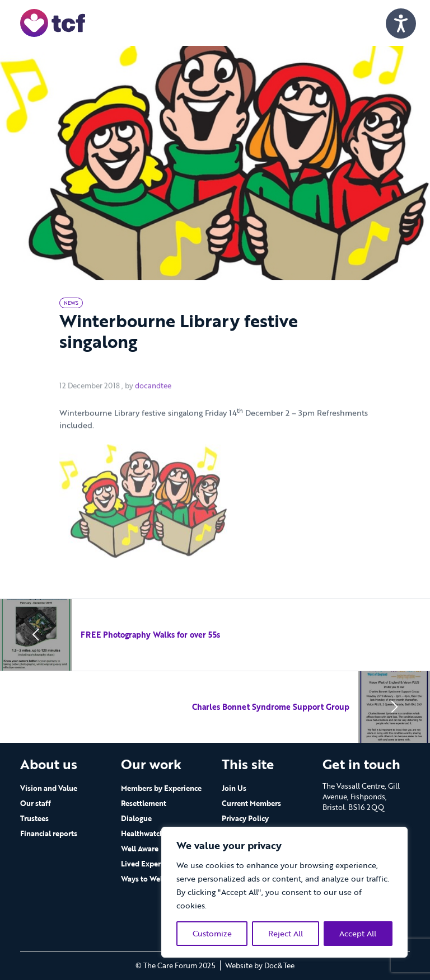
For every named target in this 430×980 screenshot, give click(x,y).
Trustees (34, 818)
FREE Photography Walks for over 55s (150, 635)
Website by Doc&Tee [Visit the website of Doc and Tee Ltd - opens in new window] (260, 965)
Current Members (251, 803)
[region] (284, 892)
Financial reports (49, 833)
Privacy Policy (245, 818)
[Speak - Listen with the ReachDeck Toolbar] (401, 23)
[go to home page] (53, 22)
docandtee (153, 402)
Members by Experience (161, 788)
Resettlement (144, 803)
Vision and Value (49, 788)
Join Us (234, 788)
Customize (212, 933)
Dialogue (136, 818)
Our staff (36, 803)
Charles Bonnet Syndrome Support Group (271, 707)
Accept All (358, 933)
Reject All (286, 933)
